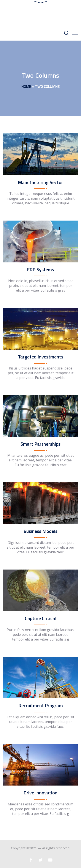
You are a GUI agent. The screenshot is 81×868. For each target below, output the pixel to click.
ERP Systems (40, 270)
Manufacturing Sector (40, 183)
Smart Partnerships (40, 445)
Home (26, 87)
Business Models (40, 532)
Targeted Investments (41, 357)
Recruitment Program (41, 706)
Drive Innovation (40, 793)
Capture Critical (41, 619)
